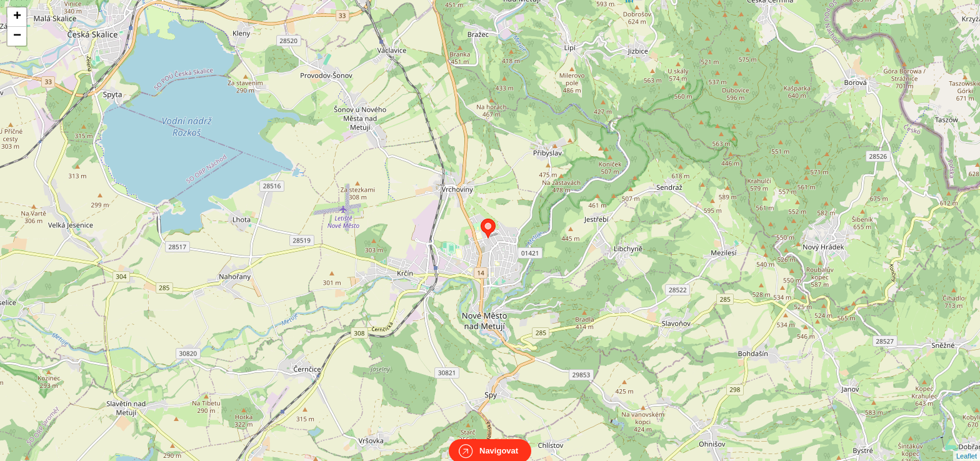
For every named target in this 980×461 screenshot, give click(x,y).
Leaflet (967, 445)
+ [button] (17, 17)
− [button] (17, 36)
